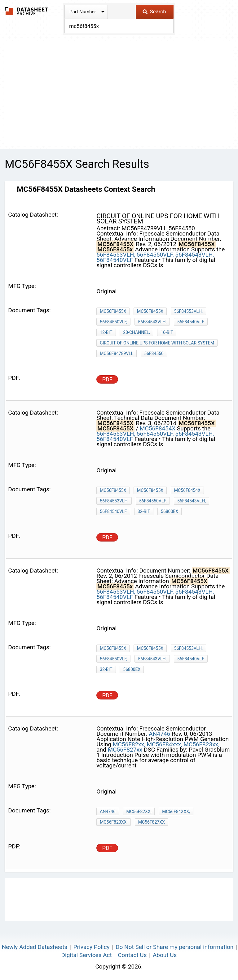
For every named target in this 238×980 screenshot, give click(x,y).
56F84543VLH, (194, 255)
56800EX (170, 511)
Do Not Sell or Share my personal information (174, 947)
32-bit (144, 511)
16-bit (167, 332)
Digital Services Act (87, 955)
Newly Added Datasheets (35, 947)
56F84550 (154, 353)
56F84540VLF (115, 260)
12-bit (106, 332)
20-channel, (136, 332)
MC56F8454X (158, 428)
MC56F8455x (150, 648)
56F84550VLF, (155, 255)
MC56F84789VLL (117, 353)
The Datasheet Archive (26, 11)
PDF (107, 379)
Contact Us (132, 955)
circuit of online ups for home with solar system (157, 343)
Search (154, 11)
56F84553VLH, (116, 255)
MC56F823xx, (201, 744)
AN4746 (159, 734)
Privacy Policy (92, 947)
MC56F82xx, (129, 744)
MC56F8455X (113, 311)
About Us (165, 955)
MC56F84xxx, (164, 744)
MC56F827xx (125, 750)
